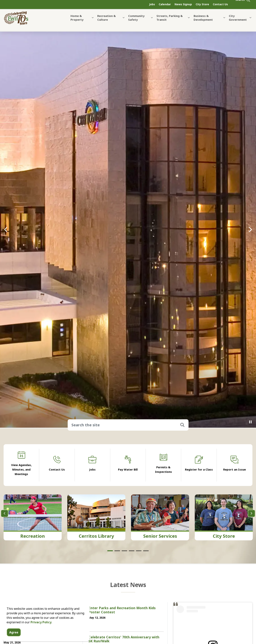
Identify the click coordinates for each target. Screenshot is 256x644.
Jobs (152, 4)
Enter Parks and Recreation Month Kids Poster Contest (122, 610)
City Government (238, 22)
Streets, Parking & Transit (170, 22)
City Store (202, 4)
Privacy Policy (41, 622)
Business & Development (203, 22)
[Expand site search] (243, 5)
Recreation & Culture (107, 22)
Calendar (165, 4)
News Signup (183, 4)
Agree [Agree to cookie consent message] (14, 632)
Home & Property (77, 22)
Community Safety (136, 22)
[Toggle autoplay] (250, 422)
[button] (182, 425)
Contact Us (220, 4)
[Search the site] (128, 425)
